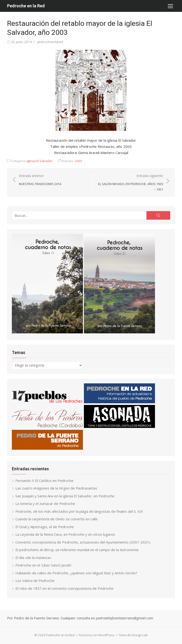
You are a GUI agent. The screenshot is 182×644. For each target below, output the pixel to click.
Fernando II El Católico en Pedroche (44, 481)
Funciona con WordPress (97, 635)
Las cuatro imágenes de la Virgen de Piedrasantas (56, 488)
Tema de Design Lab (133, 635)
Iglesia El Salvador (40, 161)
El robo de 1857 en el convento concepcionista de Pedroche (64, 588)
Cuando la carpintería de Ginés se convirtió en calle (57, 519)
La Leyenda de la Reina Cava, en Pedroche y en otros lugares (65, 534)
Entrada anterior (40, 180)
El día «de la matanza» (33, 558)
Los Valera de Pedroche (35, 581)
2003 (78, 161)
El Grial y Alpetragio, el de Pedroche (45, 527)
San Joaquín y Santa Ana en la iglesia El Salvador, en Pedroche (65, 496)
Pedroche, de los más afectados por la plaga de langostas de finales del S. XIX (79, 511)
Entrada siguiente (130, 183)
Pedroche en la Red (26, 6)
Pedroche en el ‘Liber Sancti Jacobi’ (43, 565)
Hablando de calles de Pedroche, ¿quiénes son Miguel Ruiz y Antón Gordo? (76, 573)
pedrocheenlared (50, 42)
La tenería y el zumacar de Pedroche (45, 503)
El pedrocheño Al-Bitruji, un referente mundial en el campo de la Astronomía (77, 550)
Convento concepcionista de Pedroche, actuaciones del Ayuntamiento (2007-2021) (83, 542)
